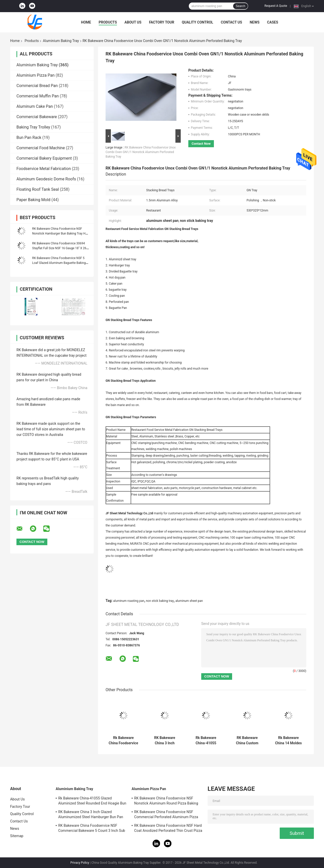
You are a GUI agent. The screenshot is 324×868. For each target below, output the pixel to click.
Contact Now (201, 144)
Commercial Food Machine (41, 148)
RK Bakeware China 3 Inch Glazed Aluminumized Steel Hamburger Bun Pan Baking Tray (165, 740)
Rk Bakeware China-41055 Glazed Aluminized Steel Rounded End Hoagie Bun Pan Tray (206, 740)
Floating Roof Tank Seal (38, 189)
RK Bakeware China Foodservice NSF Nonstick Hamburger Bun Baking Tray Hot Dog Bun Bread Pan (60, 234)
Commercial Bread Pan (37, 86)
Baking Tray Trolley (33, 127)
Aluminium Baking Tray (61, 41)
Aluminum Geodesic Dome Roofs (46, 179)
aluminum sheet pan (189, 601)
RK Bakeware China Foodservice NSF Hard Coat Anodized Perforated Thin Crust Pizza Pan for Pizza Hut (168, 829)
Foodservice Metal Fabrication (44, 169)
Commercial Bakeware (37, 117)
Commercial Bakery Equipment (44, 158)
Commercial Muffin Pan (38, 96)
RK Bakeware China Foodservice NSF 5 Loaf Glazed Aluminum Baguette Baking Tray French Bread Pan (59, 263)
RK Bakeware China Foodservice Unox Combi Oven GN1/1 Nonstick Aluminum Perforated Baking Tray (141, 152)
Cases (273, 22)
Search (240, 6)
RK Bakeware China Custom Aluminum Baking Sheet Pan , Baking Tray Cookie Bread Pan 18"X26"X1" (247, 740)
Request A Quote (276, 6)
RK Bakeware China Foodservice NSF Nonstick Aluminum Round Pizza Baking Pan (166, 801)
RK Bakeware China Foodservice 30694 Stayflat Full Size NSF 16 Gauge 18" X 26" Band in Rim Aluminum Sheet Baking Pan (60, 248)
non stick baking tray (160, 601)
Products (108, 22)
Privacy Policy (80, 863)
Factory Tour (162, 22)
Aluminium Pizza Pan (36, 75)
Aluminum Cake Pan (35, 106)
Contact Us (231, 22)
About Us (133, 22)
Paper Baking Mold (33, 200)
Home (86, 22)
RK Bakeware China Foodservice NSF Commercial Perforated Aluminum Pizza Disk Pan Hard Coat (166, 815)
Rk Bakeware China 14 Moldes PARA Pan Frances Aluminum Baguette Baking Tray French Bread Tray (288, 740)
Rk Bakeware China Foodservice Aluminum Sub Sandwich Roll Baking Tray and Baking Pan (123, 740)
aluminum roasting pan (129, 601)
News (255, 22)
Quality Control (197, 22)
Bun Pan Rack (29, 137)
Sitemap (17, 836)
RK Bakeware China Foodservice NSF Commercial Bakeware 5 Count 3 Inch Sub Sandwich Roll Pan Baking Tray (92, 829)
